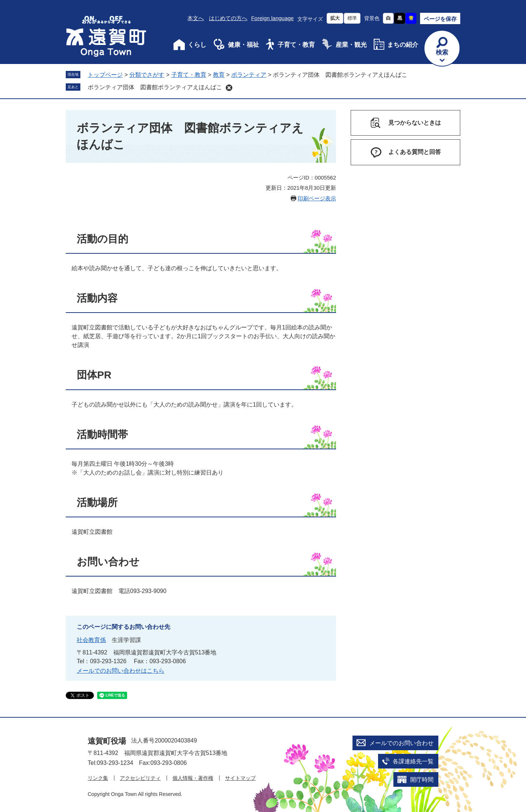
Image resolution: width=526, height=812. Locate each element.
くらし (197, 45)
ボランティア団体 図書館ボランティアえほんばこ (155, 87)
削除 (229, 88)
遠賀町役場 (107, 741)
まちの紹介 (403, 45)
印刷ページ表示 (317, 198)
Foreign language (272, 18)
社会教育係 (91, 640)
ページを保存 (440, 19)
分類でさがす (147, 75)
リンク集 (98, 778)
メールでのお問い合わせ (401, 743)
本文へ (196, 18)
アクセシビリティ (140, 778)
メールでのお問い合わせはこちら (121, 671)
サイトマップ (240, 778)
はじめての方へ (228, 18)
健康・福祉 (243, 45)
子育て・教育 (296, 45)
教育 (219, 75)
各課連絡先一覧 (413, 761)
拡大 (335, 18)
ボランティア (249, 75)
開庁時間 (422, 780)
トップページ (105, 75)
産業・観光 (351, 45)
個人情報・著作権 (193, 778)
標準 (352, 18)
